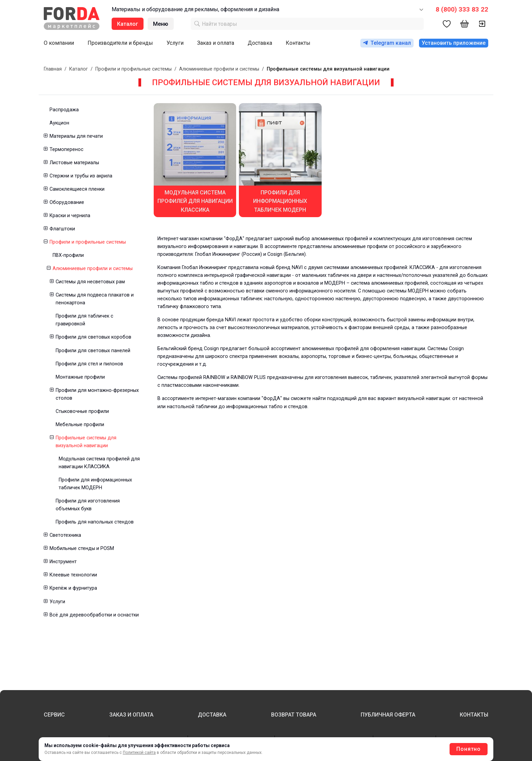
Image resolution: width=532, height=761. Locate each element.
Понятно (469, 749)
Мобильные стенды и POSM (82, 548)
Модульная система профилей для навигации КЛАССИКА (99, 463)
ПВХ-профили (68, 255)
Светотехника (65, 535)
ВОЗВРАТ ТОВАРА (294, 715)
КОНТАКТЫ (474, 715)
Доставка (260, 43)
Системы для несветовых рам (90, 282)
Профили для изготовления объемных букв (88, 505)
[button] (45, 136)
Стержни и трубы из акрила (81, 176)
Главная (53, 69)
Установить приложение (454, 43)
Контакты (298, 43)
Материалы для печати (76, 136)
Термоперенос (66, 149)
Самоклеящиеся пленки (77, 189)
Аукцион (59, 123)
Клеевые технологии (73, 575)
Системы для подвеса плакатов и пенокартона (95, 299)
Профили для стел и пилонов (89, 364)
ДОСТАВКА (212, 715)
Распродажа (64, 110)
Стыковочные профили (82, 411)
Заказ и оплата (216, 43)
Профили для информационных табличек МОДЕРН (95, 484)
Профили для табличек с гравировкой (84, 320)
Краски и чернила (70, 216)
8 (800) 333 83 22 (462, 9)
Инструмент (63, 562)
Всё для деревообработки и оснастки (94, 615)
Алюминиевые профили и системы (219, 69)
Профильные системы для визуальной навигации (86, 442)
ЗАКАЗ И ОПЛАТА (131, 715)
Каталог (79, 69)
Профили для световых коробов (93, 337)
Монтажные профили (80, 377)
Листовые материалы (74, 163)
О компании (59, 43)
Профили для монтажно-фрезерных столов (97, 394)
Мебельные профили (80, 425)
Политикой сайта (139, 753)
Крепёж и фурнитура (73, 588)
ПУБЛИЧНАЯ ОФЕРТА (388, 715)
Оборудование (67, 202)
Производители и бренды (120, 43)
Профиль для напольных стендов (95, 522)
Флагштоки (62, 229)
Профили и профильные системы (134, 69)
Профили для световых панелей (93, 351)
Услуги (175, 43)
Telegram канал (387, 43)
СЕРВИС (54, 715)
